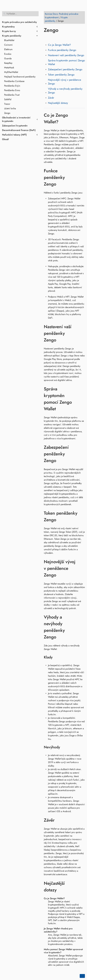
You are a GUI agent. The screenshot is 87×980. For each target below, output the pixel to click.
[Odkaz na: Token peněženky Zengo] (82, 516)
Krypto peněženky (12, 36)
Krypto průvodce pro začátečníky (19, 22)
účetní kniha (10, 108)
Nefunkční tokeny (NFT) (14, 135)
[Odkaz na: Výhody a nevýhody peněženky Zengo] (82, 627)
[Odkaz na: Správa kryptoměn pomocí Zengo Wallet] (82, 399)
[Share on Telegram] (71, 38)
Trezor (7, 104)
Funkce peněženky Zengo (62, 50)
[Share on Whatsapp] (66, 38)
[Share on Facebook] (46, 38)
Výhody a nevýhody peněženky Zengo (65, 91)
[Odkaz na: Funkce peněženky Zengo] (82, 177)
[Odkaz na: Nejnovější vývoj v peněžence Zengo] (82, 568)
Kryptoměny (8, 27)
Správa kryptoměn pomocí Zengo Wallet (66, 62)
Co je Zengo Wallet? (59, 45)
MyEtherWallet (11, 72)
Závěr (51, 98)
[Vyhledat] (20, 14)
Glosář (5, 139)
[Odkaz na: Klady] (56, 657)
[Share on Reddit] (61, 38)
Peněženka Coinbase (14, 81)
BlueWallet (9, 40)
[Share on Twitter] (51, 38)
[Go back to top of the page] (82, 976)
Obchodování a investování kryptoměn (16, 119)
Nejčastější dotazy (58, 103)
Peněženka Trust (12, 95)
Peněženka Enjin (12, 86)
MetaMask (9, 68)
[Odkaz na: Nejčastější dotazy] (82, 887)
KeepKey (8, 63)
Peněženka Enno (12, 90)
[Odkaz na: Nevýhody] (63, 747)
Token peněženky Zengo (61, 75)
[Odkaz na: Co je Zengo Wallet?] (82, 118)
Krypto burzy (9, 31)
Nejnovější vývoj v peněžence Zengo (64, 82)
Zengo (7, 113)
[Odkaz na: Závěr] (58, 820)
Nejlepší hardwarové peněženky (20, 77)
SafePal (8, 99)
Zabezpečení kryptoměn (15, 126)
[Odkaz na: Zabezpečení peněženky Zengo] (82, 454)
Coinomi (8, 45)
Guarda (8, 58)
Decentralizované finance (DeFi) (19, 130)
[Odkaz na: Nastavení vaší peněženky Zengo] (82, 333)
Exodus (8, 54)
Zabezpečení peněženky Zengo (65, 69)
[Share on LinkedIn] (56, 38)
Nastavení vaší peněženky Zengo (66, 55)
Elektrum (8, 49)
